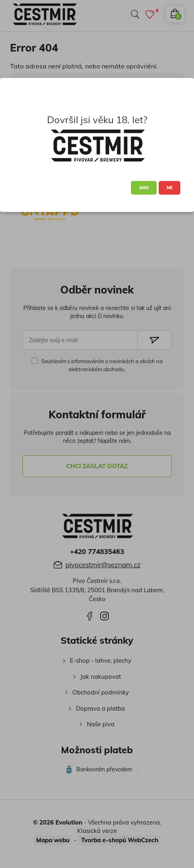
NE (170, 188)
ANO (144, 188)
